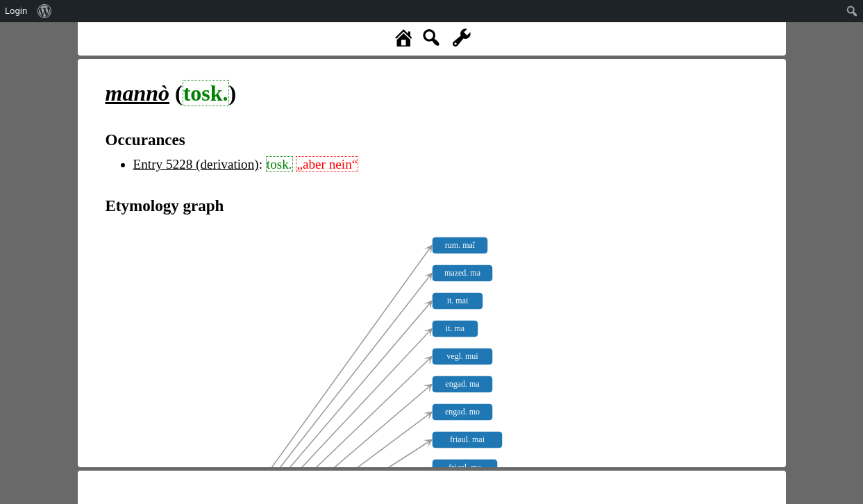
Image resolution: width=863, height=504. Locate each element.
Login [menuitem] (16, 11)
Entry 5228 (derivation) (196, 164)
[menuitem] (45, 11)
